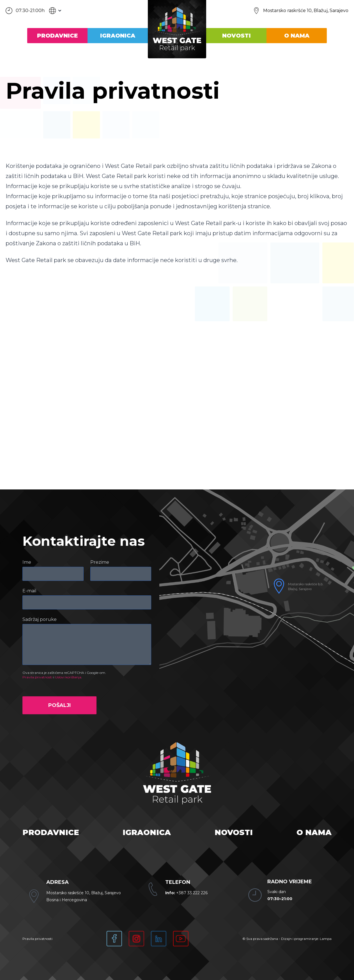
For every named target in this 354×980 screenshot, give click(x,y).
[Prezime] (121, 574)
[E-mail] (87, 602)
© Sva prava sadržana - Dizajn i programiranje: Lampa (287, 939)
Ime (27, 562)
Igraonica (118, 36)
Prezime (100, 562)
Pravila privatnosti (37, 677)
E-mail (29, 591)
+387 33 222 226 (186, 893)
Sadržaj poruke (40, 619)
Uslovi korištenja (68, 677)
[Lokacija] (301, 11)
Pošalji (59, 705)
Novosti (236, 36)
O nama (297, 36)
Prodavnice (57, 36)
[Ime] (53, 574)
